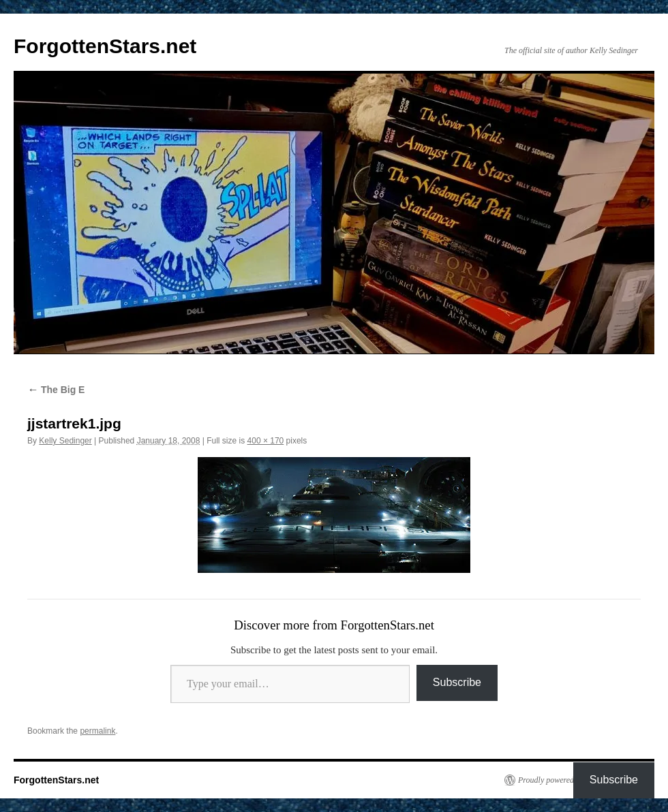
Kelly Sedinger (65, 441)
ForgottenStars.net (105, 46)
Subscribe (457, 682)
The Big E (56, 390)
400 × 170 (266, 441)
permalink (97, 731)
